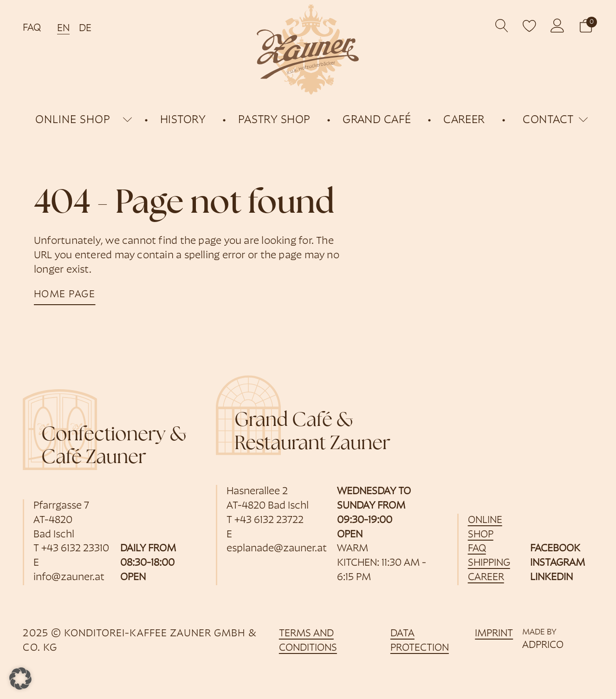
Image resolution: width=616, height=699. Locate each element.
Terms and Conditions (308, 641)
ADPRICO (543, 645)
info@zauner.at (69, 578)
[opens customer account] (558, 26)
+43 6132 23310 (75, 549)
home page (65, 295)
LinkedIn (551, 578)
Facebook (555, 549)
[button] (586, 26)
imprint (494, 634)
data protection (420, 641)
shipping (489, 563)
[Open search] (502, 26)
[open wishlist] (530, 26)
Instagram (558, 563)
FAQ (32, 28)
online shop (73, 120)
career (486, 578)
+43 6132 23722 (269, 520)
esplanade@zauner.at (277, 549)
